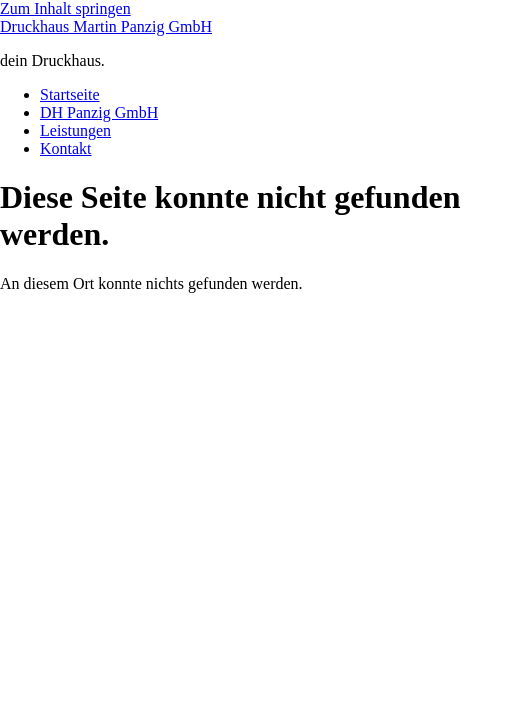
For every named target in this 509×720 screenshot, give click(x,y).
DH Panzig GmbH (99, 112)
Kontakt (66, 148)
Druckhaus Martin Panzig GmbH (106, 26)
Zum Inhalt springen (65, 8)
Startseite (70, 94)
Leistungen (75, 130)
